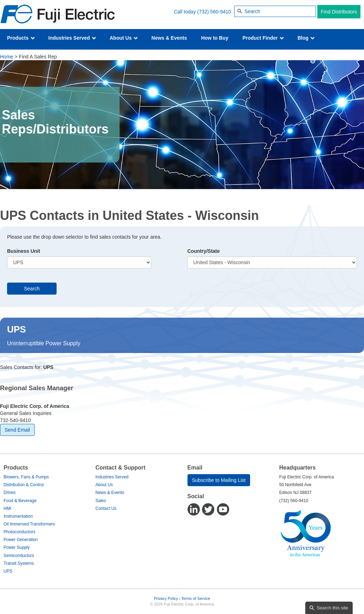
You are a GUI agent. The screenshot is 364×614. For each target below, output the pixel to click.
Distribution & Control (24, 485)
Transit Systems (19, 563)
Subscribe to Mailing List (219, 480)
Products (21, 38)
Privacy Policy (166, 598)
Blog (306, 38)
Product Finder (263, 38)
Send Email (17, 430)
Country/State (204, 251)
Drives (10, 493)
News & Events (169, 38)
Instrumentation (18, 516)
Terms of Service (196, 598)
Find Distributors (339, 12)
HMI (7, 508)
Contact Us (106, 508)
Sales (101, 501)
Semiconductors (19, 556)
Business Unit (24, 251)
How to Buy (215, 38)
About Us (124, 38)
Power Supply (17, 547)
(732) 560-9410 (214, 12)
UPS (8, 571)
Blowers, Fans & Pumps (26, 477)
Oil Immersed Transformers (29, 524)
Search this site (332, 608)
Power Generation (21, 540)
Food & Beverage (20, 501)
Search (32, 289)
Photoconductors (19, 532)
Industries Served (72, 38)
